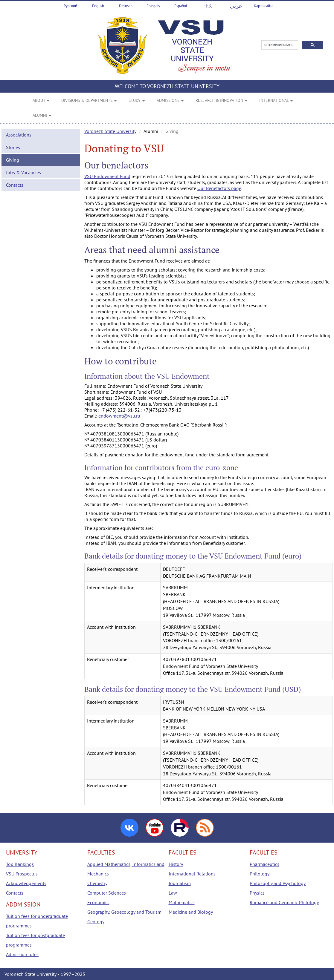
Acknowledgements (26, 883)
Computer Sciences (107, 893)
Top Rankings (20, 864)
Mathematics (182, 902)
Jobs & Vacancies (23, 172)
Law (173, 893)
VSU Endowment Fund (107, 176)
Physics (257, 893)
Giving (13, 160)
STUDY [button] (137, 100)
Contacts (15, 185)
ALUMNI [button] (42, 115)
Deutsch (126, 6)
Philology (260, 874)
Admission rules (22, 954)
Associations (19, 135)
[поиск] (279, 45)
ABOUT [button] (41, 100)
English (98, 6)
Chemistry (97, 883)
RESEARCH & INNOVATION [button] (221, 100)
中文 (208, 6)
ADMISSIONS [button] (170, 100)
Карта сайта (264, 6)
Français (153, 6)
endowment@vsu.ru (119, 416)
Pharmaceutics (264, 864)
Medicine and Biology (191, 912)
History (176, 864)
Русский (70, 6)
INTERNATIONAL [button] (276, 100)
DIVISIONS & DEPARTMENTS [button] (89, 100)
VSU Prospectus (22, 874)
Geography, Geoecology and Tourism (124, 912)
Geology (96, 921)
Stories (13, 147)
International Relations (192, 874)
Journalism (180, 883)
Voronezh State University (110, 131)
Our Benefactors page (219, 188)
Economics (98, 902)
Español (181, 6)
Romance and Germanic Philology (284, 902)
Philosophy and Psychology (278, 883)
